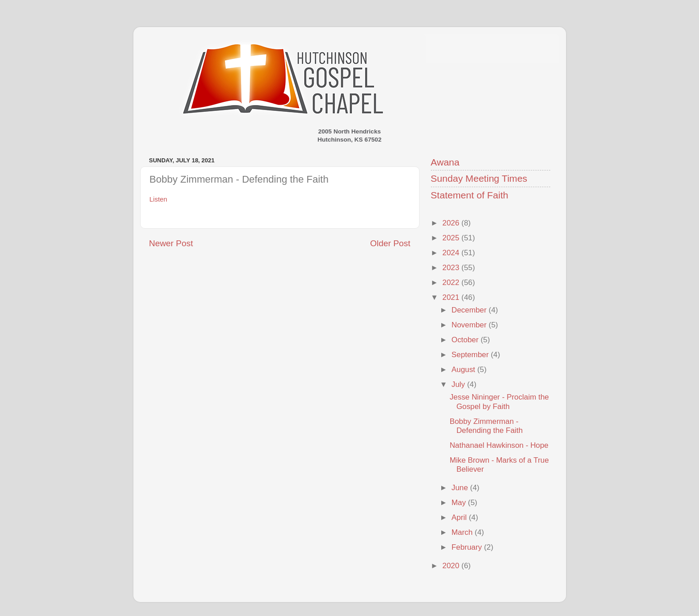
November (470, 325)
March (463, 532)
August (464, 370)
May (460, 503)
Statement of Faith (470, 195)
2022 (452, 283)
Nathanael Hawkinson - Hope (499, 445)
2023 (452, 268)
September (471, 355)
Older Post (390, 243)
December (470, 310)
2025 (452, 238)
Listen (159, 199)
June (461, 488)
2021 (452, 297)
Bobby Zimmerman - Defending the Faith (486, 426)
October (466, 340)
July (459, 384)
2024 (452, 253)
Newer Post (171, 243)
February (468, 547)
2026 (452, 223)
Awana (445, 162)
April (460, 517)
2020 (452, 566)
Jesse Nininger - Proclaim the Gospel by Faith (499, 402)
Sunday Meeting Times (479, 178)
